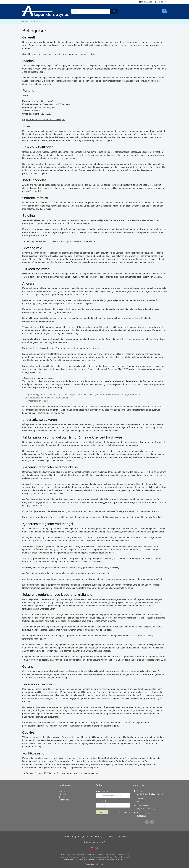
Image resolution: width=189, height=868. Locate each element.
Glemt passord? (124, 812)
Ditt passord (101, 801)
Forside (25, 22)
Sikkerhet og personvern (102, 837)
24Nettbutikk (99, 864)
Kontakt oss (64, 800)
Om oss (62, 797)
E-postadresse (102, 792)
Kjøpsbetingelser (80, 837)
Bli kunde (63, 794)
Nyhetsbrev (121, 837)
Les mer (123, 859)
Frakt (67, 837)
